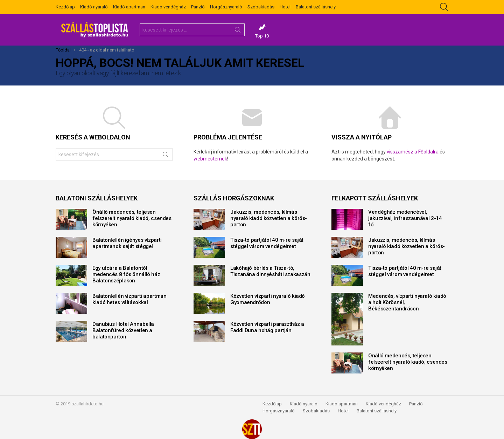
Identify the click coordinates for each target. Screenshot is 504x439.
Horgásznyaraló (226, 7)
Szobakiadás (261, 7)
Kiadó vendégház (168, 7)
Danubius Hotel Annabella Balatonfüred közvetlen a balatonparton (123, 330)
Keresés (238, 31)
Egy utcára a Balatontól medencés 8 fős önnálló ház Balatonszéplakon (126, 274)
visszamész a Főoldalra (413, 152)
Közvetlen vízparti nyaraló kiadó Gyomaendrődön (268, 299)
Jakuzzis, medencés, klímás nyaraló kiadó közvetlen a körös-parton (269, 218)
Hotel (285, 7)
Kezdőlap (65, 7)
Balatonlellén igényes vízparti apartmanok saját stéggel (127, 243)
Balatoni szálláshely (316, 7)
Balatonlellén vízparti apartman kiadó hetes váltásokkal (129, 299)
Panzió (198, 7)
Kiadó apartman (129, 7)
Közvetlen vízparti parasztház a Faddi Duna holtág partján (267, 327)
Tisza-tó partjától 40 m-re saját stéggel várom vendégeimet (267, 243)
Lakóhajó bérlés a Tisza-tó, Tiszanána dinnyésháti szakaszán (270, 271)
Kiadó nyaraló (94, 7)
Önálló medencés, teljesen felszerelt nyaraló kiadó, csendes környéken (132, 218)
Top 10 (262, 31)
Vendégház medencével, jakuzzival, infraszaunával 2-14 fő (405, 218)
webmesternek (210, 159)
